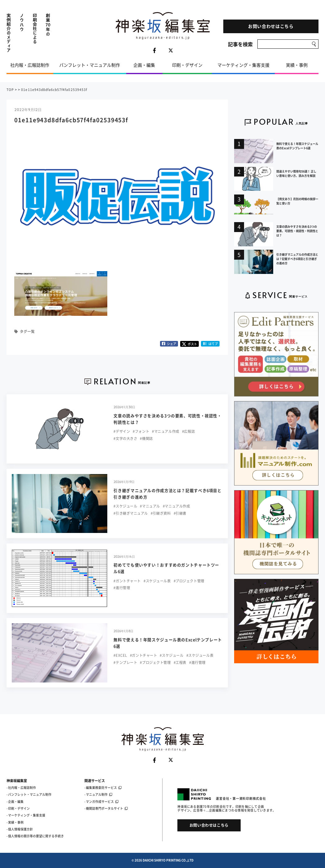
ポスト (189, 344)
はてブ (210, 344)
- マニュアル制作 (98, 794)
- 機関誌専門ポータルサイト (106, 808)
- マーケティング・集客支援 (26, 815)
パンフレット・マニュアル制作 (90, 65)
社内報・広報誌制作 (30, 65)
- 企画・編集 (15, 802)
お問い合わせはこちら (271, 26)
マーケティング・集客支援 (243, 65)
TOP (10, 89)
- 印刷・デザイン (18, 808)
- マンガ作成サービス (101, 802)
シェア (169, 344)
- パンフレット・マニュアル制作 (29, 794)
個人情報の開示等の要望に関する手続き (36, 836)
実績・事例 (297, 65)
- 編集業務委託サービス (103, 788)
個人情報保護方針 (20, 829)
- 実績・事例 (15, 822)
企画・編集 (144, 65)
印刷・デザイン (187, 65)
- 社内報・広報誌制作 (21, 788)
